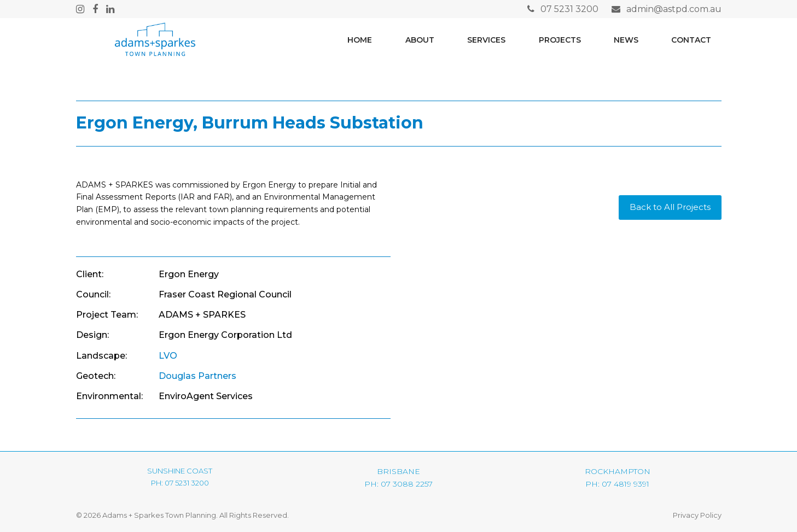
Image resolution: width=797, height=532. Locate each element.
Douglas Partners (197, 376)
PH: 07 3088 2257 (398, 484)
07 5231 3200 (569, 9)
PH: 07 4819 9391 (617, 484)
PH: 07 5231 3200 (180, 483)
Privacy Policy (697, 515)
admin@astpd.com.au (674, 9)
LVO (168, 356)
